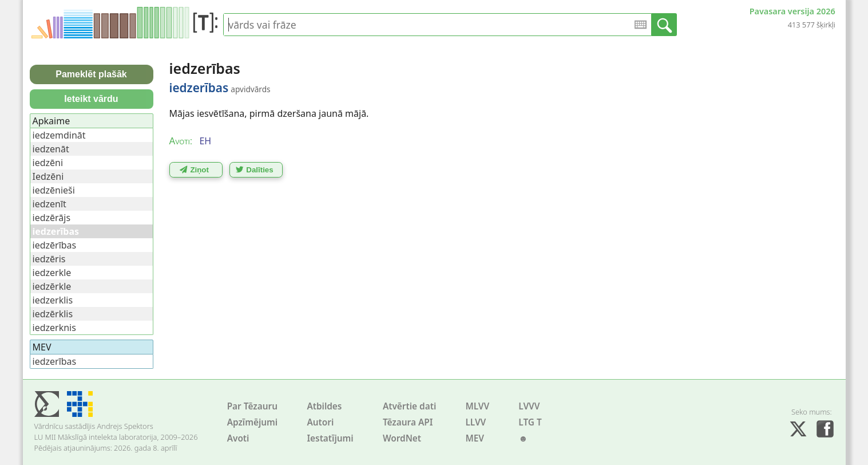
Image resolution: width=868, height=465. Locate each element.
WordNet (402, 438)
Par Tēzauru (252, 406)
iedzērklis (53, 314)
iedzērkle (52, 286)
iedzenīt (49, 204)
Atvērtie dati (409, 406)
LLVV (475, 422)
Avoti (238, 438)
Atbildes (324, 406)
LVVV (529, 406)
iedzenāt (51, 149)
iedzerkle (52, 273)
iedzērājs (52, 218)
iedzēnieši (54, 190)
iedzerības (55, 361)
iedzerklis (53, 300)
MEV (475, 438)
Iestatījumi (330, 438)
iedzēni (48, 163)
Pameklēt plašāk (91, 74)
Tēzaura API (408, 422)
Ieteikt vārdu (91, 99)
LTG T (530, 422)
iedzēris (49, 259)
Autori (320, 422)
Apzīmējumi (253, 422)
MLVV (477, 406)
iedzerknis (54, 328)
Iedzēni (48, 176)
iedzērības (55, 245)
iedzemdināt (59, 135)
